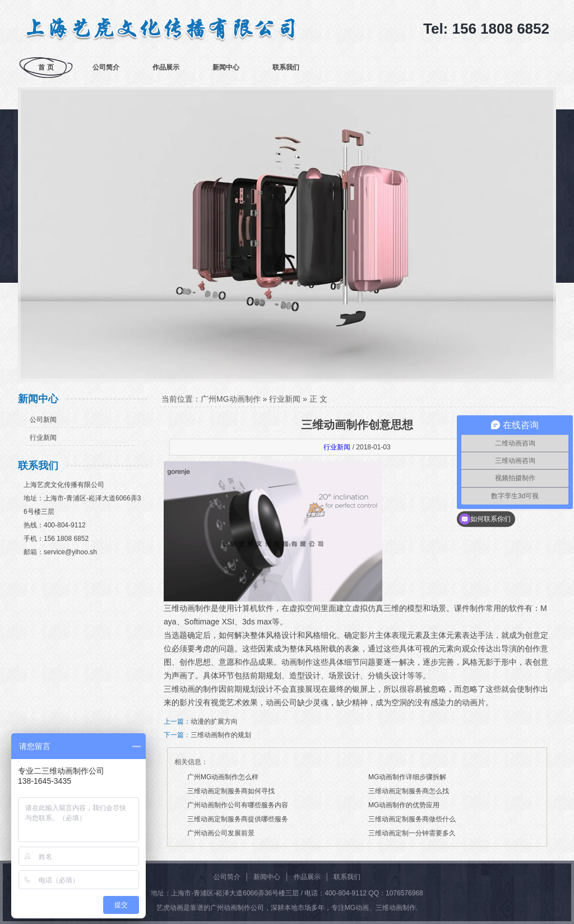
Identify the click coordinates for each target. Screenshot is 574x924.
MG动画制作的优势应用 (404, 805)
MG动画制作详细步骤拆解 (407, 777)
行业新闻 (43, 438)
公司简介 (106, 67)
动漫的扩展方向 (214, 721)
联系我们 (286, 67)
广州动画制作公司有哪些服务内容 (238, 805)
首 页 (46, 67)
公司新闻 (43, 420)
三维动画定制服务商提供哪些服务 (238, 819)
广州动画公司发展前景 (221, 833)
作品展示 (166, 67)
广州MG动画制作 (231, 399)
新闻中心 (226, 67)
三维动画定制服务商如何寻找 (231, 791)
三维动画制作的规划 (221, 735)
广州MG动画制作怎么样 (223, 777)
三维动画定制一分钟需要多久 (412, 833)
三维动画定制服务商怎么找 (409, 791)
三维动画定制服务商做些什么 (412, 819)
